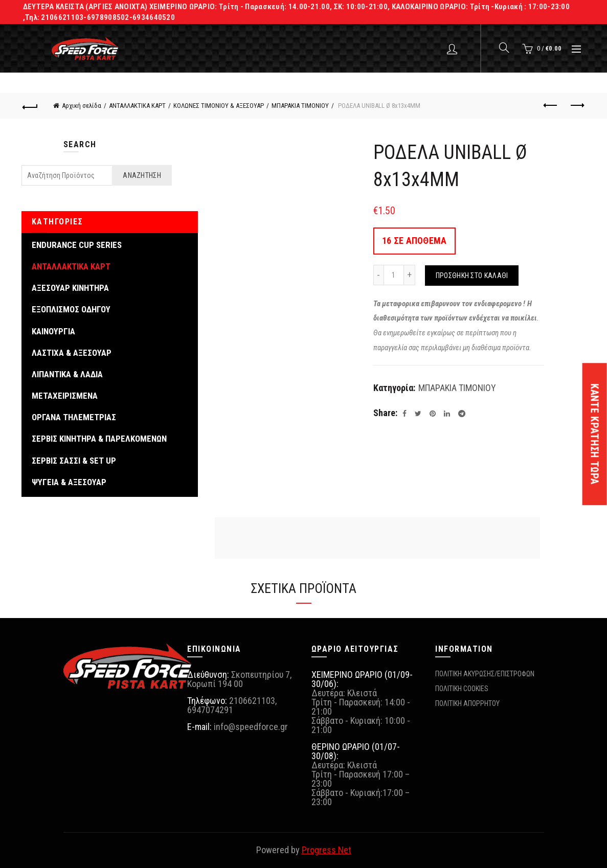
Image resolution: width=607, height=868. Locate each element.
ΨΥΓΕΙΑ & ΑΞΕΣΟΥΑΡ (69, 482)
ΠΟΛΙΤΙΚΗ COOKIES (462, 689)
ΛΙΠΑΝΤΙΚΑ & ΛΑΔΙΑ (67, 374)
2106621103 (252, 701)
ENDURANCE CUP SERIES (77, 245)
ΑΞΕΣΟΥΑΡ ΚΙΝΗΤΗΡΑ (70, 288)
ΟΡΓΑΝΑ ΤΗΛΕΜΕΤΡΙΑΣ (74, 417)
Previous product (551, 105)
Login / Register (453, 49)
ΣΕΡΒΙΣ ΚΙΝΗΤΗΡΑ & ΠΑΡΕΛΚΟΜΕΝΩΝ (99, 439)
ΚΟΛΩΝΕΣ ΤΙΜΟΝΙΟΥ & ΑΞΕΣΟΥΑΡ (219, 106)
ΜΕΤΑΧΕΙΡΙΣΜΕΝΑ (65, 396)
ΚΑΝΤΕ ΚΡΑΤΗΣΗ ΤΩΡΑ (595, 434)
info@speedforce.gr (251, 727)
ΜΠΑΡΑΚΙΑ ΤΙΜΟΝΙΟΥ (300, 106)
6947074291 (210, 710)
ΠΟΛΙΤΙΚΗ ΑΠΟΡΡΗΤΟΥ (467, 703)
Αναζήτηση (142, 175)
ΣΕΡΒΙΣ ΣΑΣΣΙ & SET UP (74, 461)
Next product (577, 105)
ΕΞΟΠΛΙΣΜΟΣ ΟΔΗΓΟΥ (71, 309)
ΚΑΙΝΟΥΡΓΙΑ (53, 331)
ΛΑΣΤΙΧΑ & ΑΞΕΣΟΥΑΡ (72, 353)
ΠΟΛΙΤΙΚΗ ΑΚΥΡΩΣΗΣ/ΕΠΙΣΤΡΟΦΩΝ (485, 674)
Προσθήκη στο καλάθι (472, 276)
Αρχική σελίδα (82, 106)
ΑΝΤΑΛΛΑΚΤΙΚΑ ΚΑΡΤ (137, 106)
